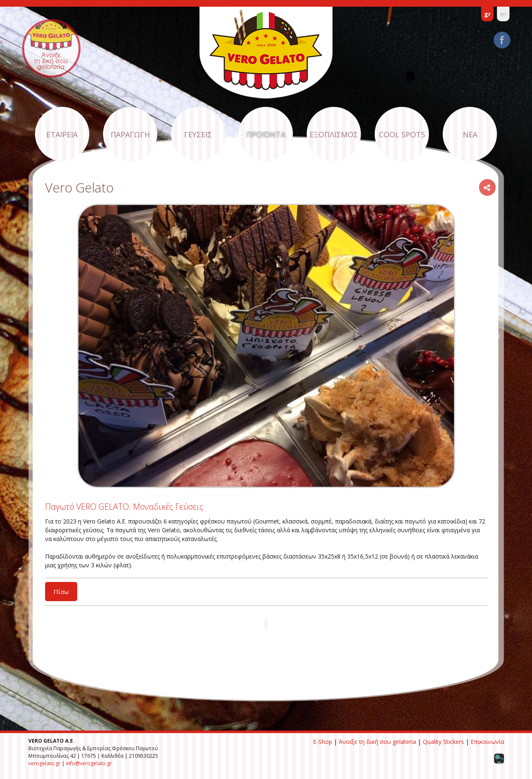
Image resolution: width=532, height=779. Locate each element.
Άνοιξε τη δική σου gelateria (377, 742)
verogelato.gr (44, 763)
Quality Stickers (443, 742)
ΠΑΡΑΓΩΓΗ (130, 134)
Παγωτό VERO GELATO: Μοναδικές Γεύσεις (124, 507)
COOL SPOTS (402, 134)
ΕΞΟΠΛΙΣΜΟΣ (334, 134)
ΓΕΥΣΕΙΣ (198, 134)
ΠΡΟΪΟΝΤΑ (266, 134)
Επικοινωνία (487, 742)
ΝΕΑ (470, 134)
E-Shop (323, 742)
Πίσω (61, 592)
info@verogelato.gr (89, 763)
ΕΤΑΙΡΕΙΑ (62, 134)
